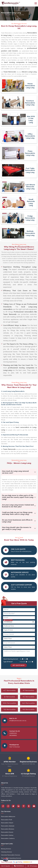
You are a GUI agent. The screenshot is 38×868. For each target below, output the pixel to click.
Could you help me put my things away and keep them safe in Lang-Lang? (17, 513)
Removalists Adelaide (8, 826)
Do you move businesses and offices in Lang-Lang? (17, 521)
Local (30, 662)
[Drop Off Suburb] (19, 643)
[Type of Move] (19, 630)
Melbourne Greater (13, 15)
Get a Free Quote (19, 603)
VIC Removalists (29, 697)
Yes (21, 659)
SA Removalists (9, 697)
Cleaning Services (7, 852)
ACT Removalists (9, 690)
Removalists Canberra (8, 838)
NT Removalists (28, 690)
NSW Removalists (9, 703)
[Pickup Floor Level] (19, 639)
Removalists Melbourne (8, 817)
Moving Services (6, 849)
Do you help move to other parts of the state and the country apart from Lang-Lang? (18, 497)
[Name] (19, 610)
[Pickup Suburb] (19, 634)
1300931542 (13, 733)
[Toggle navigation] (36, 3)
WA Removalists (28, 709)
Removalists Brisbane (8, 829)
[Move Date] (19, 622)
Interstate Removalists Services (11, 855)
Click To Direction (15, 747)
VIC (6, 15)
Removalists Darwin (7, 832)
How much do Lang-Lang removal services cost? (15, 472)
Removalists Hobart (7, 823)
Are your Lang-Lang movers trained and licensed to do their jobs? (18, 506)
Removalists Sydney (7, 835)
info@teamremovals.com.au (18, 721)
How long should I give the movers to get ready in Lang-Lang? (17, 528)
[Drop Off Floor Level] (19, 647)
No (25, 659)
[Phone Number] (19, 614)
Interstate (23, 662)
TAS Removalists (9, 709)
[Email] (19, 618)
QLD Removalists (28, 703)
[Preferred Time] (19, 626)
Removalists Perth (7, 820)
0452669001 (13, 735)
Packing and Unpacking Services (11, 858)
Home (2, 15)
